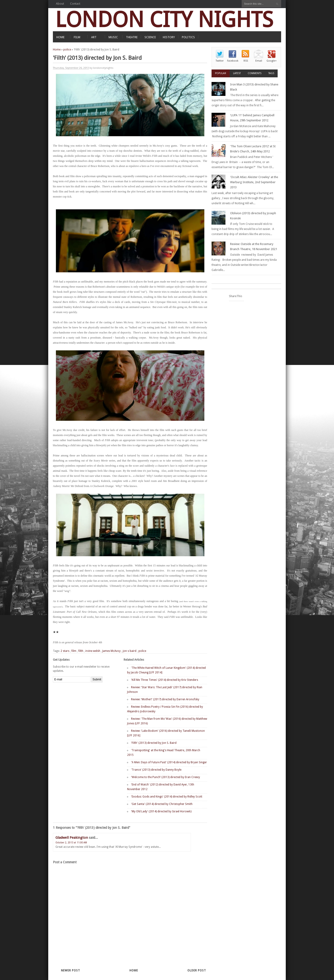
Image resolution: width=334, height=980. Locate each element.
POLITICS (188, 37)
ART (94, 37)
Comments (255, 73)
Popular (221, 73)
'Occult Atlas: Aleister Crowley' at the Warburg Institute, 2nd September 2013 (254, 182)
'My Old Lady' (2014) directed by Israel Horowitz (161, 811)
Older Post (197, 971)
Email (259, 61)
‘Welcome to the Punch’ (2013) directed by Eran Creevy (165, 777)
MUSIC (113, 37)
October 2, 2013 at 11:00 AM (71, 843)
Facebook (233, 61)
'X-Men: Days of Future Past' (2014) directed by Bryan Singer (169, 762)
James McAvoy (111, 651)
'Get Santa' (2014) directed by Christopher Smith (162, 804)
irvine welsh (93, 651)
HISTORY (169, 37)
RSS (246, 61)
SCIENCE (150, 37)
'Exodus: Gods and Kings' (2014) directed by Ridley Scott (167, 797)
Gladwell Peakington (72, 838)
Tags (271, 73)
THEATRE (132, 37)
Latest (237, 73)
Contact (75, 4)
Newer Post (71, 971)
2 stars (65, 651)
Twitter (220, 61)
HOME (60, 37)
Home (57, 50)
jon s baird (130, 651)
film (74, 651)
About (60, 4)
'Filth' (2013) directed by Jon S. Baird (154, 743)
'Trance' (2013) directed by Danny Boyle (156, 770)
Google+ (272, 61)
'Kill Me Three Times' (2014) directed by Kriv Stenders (165, 680)
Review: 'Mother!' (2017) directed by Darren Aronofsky (165, 699)
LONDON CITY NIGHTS (164, 20)
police (67, 50)
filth (81, 651)
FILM (77, 37)
